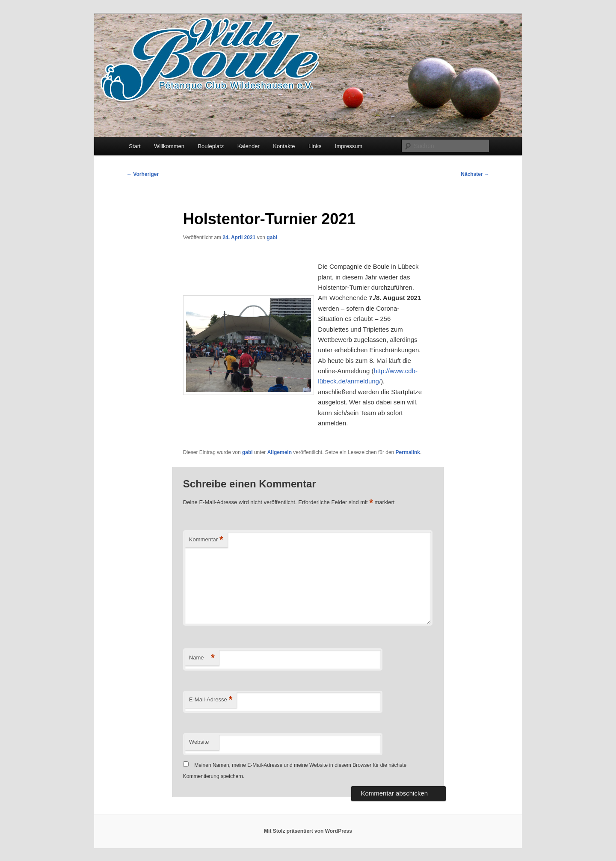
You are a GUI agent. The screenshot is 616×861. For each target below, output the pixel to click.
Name (202, 658)
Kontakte (284, 146)
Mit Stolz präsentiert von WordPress (308, 831)
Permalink (408, 452)
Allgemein (280, 452)
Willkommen (169, 146)
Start (135, 146)
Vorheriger (143, 174)
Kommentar (206, 540)
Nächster (475, 174)
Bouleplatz (211, 146)
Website (199, 742)
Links (315, 146)
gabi (272, 238)
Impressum (349, 146)
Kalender (249, 146)
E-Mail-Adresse (211, 700)
